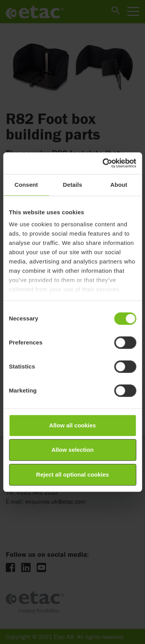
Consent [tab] (26, 185)
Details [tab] (73, 185)
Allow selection (72, 450)
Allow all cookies (72, 425)
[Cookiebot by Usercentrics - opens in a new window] (103, 163)
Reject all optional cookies (72, 474)
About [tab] (119, 185)
